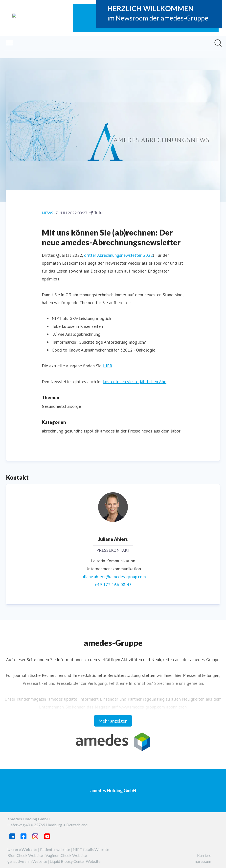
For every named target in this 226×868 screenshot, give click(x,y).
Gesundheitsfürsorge (61, 406)
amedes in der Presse (120, 431)
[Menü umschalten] (9, 43)
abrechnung (53, 431)
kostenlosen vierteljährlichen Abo (135, 382)
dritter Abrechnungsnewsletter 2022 (118, 255)
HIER (107, 366)
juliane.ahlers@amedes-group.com (113, 577)
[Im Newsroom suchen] (218, 43)
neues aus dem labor (161, 431)
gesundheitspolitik (82, 431)
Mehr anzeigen (113, 721)
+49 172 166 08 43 (113, 584)
